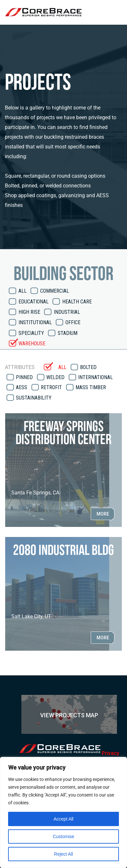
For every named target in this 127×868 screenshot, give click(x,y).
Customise (63, 836)
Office (73, 322)
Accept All (63, 819)
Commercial (55, 291)
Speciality (31, 333)
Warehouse (32, 344)
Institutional (35, 322)
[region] (63, 812)
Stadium (68, 333)
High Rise (29, 312)
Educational (34, 302)
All (23, 291)
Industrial (67, 312)
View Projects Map (69, 715)
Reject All (63, 854)
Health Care (77, 302)
